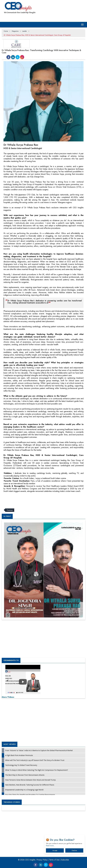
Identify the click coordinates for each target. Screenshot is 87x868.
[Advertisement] (44, 499)
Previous (10, 510)
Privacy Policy (42, 860)
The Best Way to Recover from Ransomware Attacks (25, 775)
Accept (55, 850)
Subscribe (65, 860)
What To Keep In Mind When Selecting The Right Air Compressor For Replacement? (37, 770)
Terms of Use (54, 860)
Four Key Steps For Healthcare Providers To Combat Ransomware (30, 795)
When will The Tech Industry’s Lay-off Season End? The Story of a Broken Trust (35, 760)
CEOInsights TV (11, 660)
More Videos (8, 697)
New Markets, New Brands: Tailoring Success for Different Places (30, 785)
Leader (24, 31)
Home (6, 31)
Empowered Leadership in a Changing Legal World (24, 790)
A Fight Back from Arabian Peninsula (19, 755)
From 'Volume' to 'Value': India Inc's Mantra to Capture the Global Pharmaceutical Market (39, 750)
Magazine (15, 31)
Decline (74, 850)
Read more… (50, 846)
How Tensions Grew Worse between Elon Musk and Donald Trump (30, 780)
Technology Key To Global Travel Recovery (21, 765)
